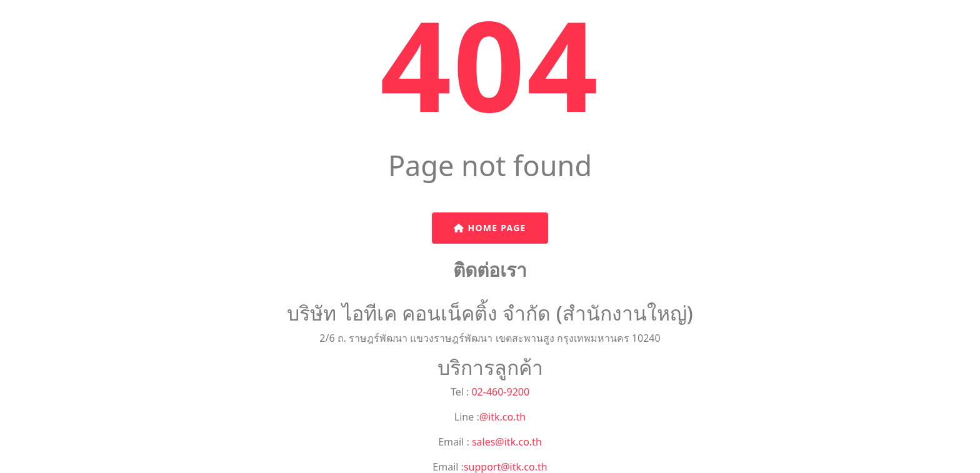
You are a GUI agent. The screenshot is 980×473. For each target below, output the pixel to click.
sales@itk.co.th (506, 442)
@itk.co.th (502, 417)
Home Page (490, 228)
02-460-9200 (499, 392)
